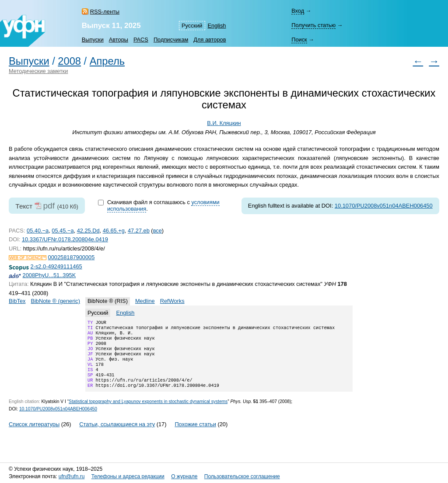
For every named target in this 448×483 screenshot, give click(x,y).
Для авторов (210, 40)
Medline (145, 301)
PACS (141, 40)
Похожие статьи (195, 436)
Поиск (299, 40)
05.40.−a (38, 231)
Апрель (107, 61)
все (157, 231)
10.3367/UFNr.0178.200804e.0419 (65, 239)
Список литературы (34, 436)
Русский (192, 26)
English (217, 26)
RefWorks (172, 301)
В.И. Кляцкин (224, 123)
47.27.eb (139, 231)
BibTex (17, 301)
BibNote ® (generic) (55, 301)
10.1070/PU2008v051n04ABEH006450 (384, 206)
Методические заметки (38, 71)
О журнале (184, 477)
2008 (69, 61)
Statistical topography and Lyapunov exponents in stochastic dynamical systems (148, 413)
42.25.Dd (88, 231)
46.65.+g (114, 231)
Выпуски (93, 40)
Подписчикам (171, 40)
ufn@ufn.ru (72, 477)
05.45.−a (63, 231)
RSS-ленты (105, 12)
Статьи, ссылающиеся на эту (117, 436)
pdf (49, 206)
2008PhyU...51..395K (49, 275)
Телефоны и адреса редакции (128, 477)
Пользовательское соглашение (242, 477)
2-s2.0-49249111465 (56, 266)
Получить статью (313, 25)
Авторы (119, 40)
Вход (298, 11)
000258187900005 (72, 257)
